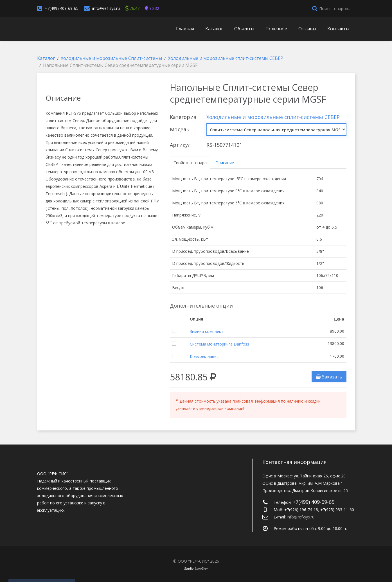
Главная (185, 29)
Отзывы (307, 29)
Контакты (338, 29)
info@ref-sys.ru (106, 8)
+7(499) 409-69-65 (62, 8)
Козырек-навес (204, 356)
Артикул (180, 145)
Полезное (276, 29)
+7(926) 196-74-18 (301, 510)
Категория (183, 117)
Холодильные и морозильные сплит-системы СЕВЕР (273, 117)
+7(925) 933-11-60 (337, 510)
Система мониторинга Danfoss (219, 344)
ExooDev (201, 568)
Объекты (244, 29)
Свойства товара (190, 163)
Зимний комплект (207, 331)
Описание (225, 163)
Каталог (214, 29)
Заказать (329, 377)
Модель (180, 129)
